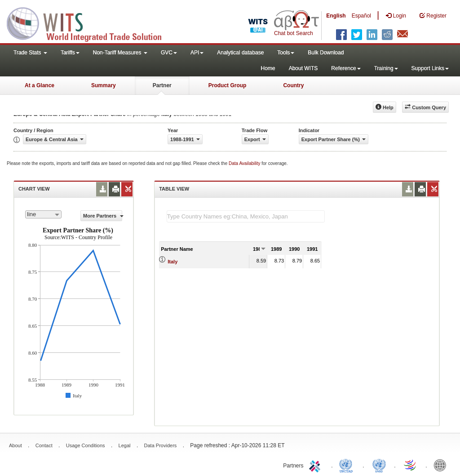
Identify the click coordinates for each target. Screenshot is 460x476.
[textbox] (246, 216)
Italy (172, 262)
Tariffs (70, 53)
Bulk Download (326, 53)
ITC (316, 465)
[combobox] (43, 214)
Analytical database (240, 53)
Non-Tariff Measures (120, 53)
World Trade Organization (411, 465)
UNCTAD (348, 465)
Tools (286, 53)
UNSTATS (379, 465)
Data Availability (245, 163)
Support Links (430, 68)
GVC (169, 53)
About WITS (303, 68)
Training (386, 68)
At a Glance (40, 85)
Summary (104, 85)
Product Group (228, 85)
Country (293, 85)
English (336, 16)
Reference (346, 68)
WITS (90, 22)
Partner (162, 85)
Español (361, 16)
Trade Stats (30, 53)
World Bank (442, 465)
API (197, 53)
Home (268, 68)
